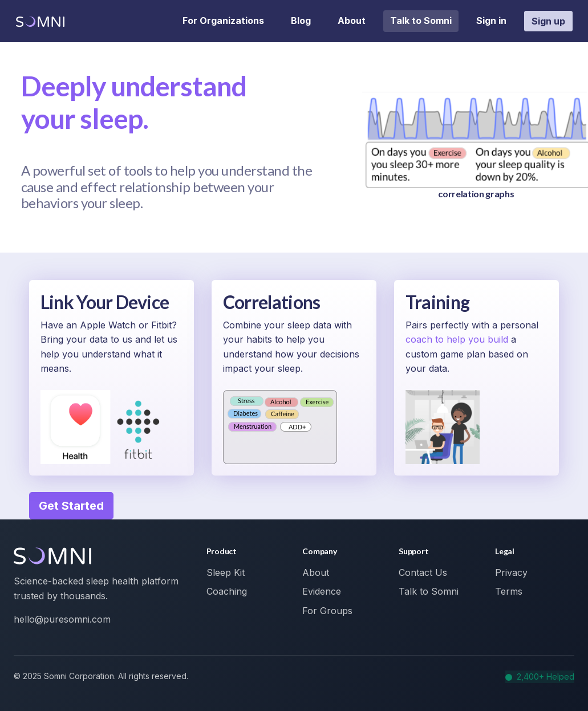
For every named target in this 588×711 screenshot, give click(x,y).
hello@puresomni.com (62, 619)
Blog (301, 21)
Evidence (322, 591)
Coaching (227, 591)
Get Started (71, 506)
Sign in (491, 21)
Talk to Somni (421, 21)
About (352, 21)
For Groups (327, 611)
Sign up (548, 21)
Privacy (511, 572)
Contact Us (423, 572)
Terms (509, 591)
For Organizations (223, 21)
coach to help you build (458, 339)
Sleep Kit (226, 572)
